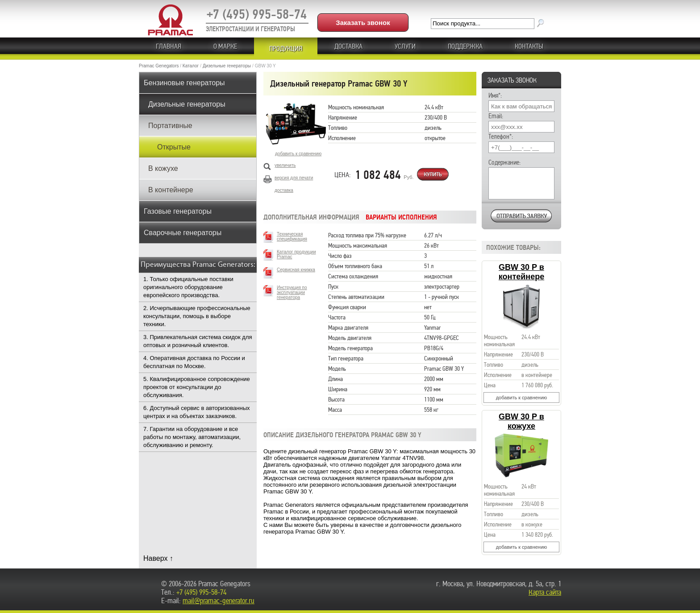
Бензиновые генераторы (184, 83)
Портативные (170, 126)
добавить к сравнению (522, 398)
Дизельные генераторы (227, 66)
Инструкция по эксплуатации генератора (292, 292)
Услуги (405, 46)
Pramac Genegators (159, 66)
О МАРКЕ (225, 46)
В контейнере (171, 190)
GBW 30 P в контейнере (521, 272)
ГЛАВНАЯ (169, 46)
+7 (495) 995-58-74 (257, 14)
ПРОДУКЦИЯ (286, 49)
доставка (284, 190)
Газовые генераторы (178, 211)
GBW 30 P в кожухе (521, 421)
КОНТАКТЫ (529, 46)
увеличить (285, 165)
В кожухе (163, 168)
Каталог (191, 66)
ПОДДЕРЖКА (465, 46)
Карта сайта (545, 592)
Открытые (174, 147)
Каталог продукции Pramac (296, 254)
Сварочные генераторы (183, 233)
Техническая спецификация (292, 236)
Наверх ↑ (158, 558)
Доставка (348, 46)
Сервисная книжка (296, 270)
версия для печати (294, 178)
